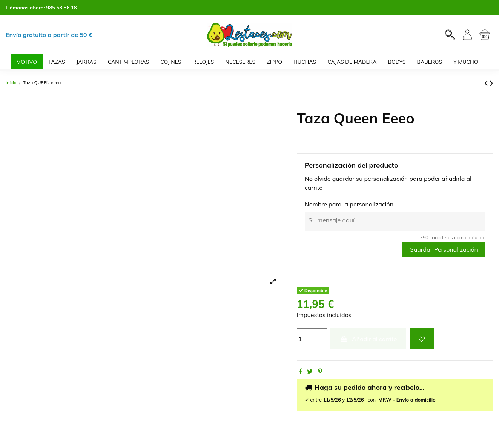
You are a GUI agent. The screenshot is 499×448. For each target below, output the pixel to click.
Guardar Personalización (444, 249)
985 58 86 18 (62, 8)
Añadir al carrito (368, 339)
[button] (468, 62)
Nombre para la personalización (349, 204)
